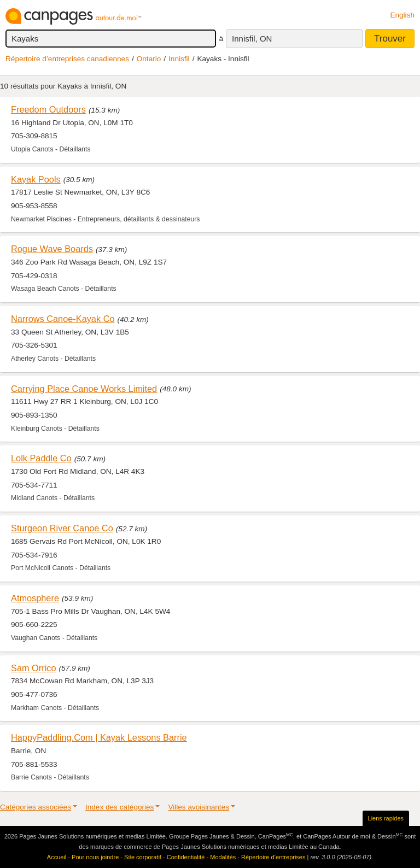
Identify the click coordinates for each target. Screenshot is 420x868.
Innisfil (179, 59)
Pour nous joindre (95, 857)
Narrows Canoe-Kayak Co (63, 319)
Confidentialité (186, 857)
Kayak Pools (36, 179)
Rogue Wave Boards (52, 249)
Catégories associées (36, 807)
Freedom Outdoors (48, 109)
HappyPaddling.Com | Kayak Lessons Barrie (99, 737)
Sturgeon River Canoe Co (62, 528)
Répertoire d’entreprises (273, 857)
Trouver (390, 39)
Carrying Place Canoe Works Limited (84, 389)
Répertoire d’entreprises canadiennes (67, 59)
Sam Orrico (33, 668)
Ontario (149, 59)
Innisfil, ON (252, 39)
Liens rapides (386, 818)
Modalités (223, 857)
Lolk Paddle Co (41, 458)
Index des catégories (119, 807)
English (402, 15)
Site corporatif (143, 857)
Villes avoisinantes (199, 807)
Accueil (57, 857)
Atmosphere (35, 598)
